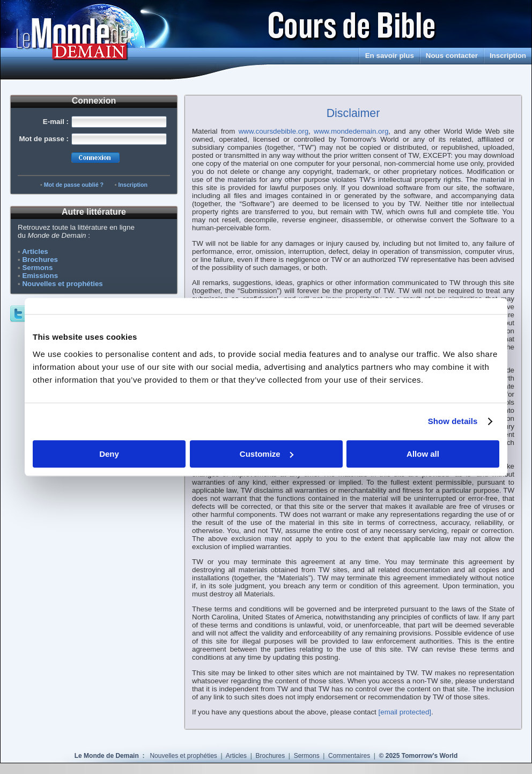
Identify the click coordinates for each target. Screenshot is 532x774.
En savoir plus (390, 56)
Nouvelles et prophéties (62, 284)
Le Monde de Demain (108, 756)
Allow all (423, 454)
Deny (109, 454)
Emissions (40, 276)
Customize (267, 454)
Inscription (508, 56)
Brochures (40, 260)
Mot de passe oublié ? (74, 185)
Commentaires (350, 756)
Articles (35, 251)
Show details (453, 421)
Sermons (37, 268)
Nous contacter (452, 56)
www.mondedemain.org (351, 131)
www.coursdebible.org (274, 131)
